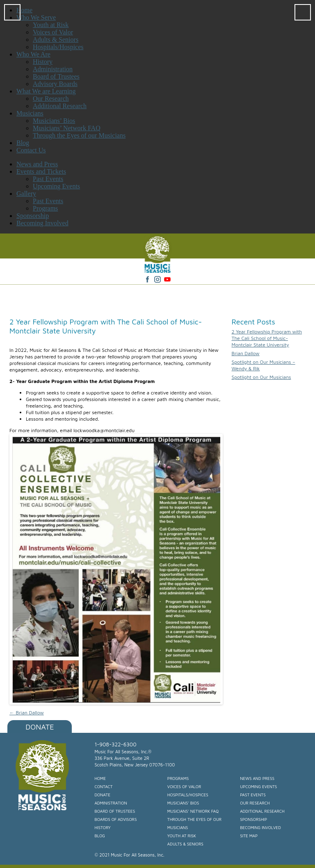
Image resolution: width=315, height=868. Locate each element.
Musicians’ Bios (183, 803)
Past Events (48, 179)
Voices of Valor (184, 786)
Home (100, 778)
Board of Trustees (115, 811)
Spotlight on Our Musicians (261, 377)
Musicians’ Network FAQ (193, 811)
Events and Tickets (41, 171)
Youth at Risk (182, 836)
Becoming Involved (42, 223)
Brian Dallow (27, 713)
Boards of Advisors (115, 819)
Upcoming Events (56, 186)
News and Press (37, 164)
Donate (40, 727)
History (102, 827)
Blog (100, 836)
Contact (103, 786)
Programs (45, 208)
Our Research (255, 803)
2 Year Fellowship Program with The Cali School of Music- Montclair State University (267, 338)
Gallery (26, 194)
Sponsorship (33, 216)
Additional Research (262, 811)
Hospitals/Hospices (188, 795)
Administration (111, 803)
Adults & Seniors (185, 844)
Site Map (249, 836)
